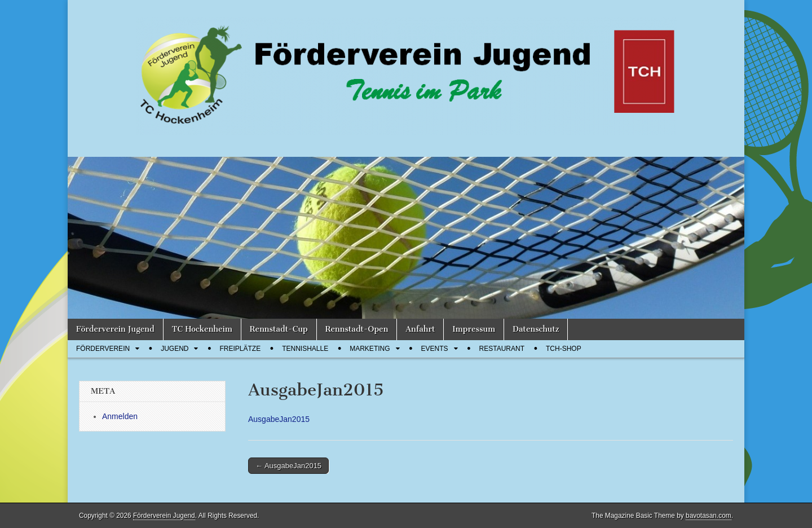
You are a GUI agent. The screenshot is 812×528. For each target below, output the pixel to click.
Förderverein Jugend (115, 329)
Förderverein (103, 349)
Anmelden (120, 416)
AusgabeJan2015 (279, 419)
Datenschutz (536, 329)
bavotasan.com (709, 516)
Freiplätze (240, 349)
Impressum (474, 329)
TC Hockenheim (202, 329)
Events (435, 349)
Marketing (370, 349)
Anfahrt (420, 329)
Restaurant (502, 349)
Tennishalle (305, 349)
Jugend (175, 349)
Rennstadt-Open (357, 329)
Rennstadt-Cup (279, 329)
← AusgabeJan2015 (288, 466)
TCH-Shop (564, 349)
